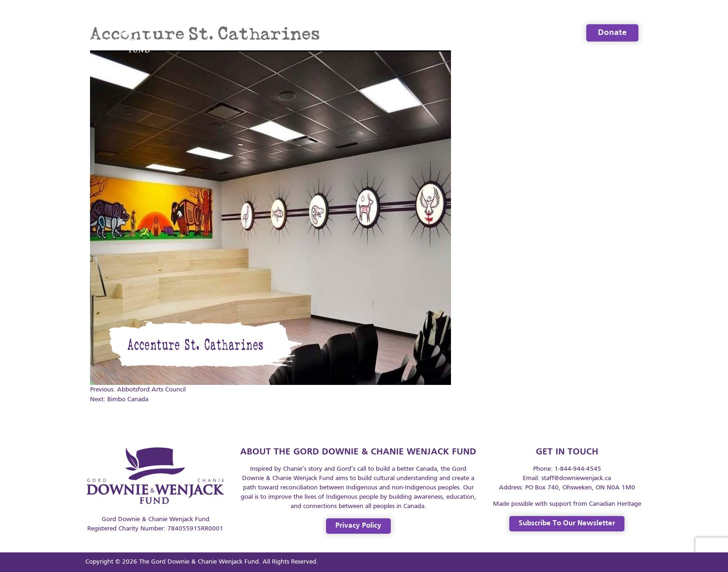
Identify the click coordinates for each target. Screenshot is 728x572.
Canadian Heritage (615, 504)
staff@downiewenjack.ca (576, 478)
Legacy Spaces (540, 33)
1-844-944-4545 (578, 469)
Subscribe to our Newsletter (567, 523)
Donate (612, 33)
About (424, 33)
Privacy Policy (358, 526)
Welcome (375, 33)
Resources (474, 33)
